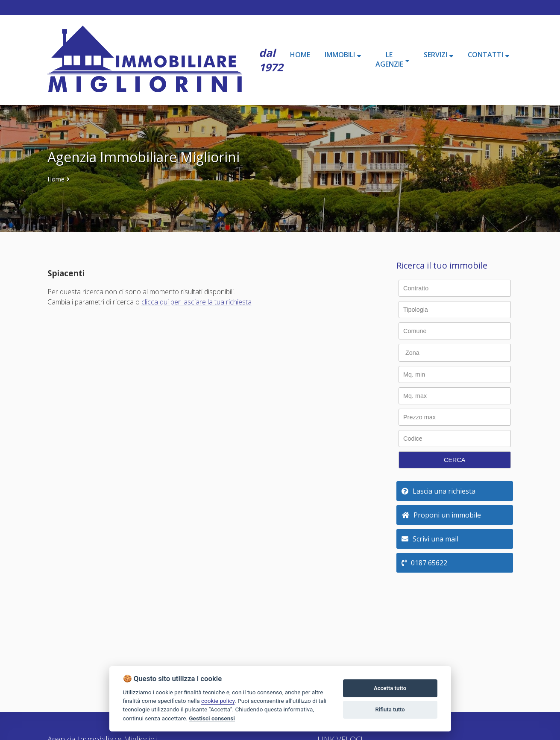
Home (56, 179)
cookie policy (218, 701)
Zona (412, 353)
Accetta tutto (390, 688)
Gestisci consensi (212, 718)
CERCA (454, 460)
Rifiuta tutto (390, 709)
